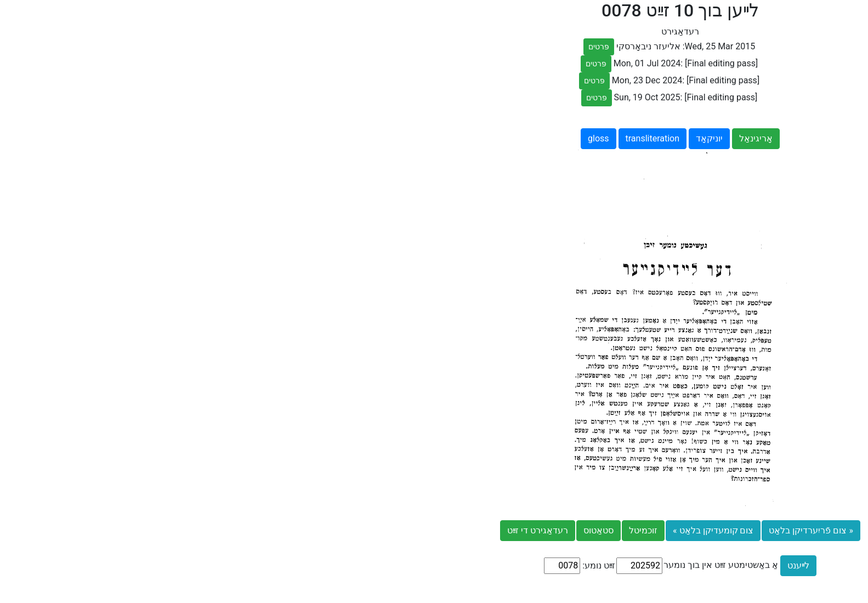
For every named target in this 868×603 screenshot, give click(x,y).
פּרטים (353, 47)
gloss (352, 138)
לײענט (552, 565)
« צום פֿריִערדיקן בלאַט (565, 530)
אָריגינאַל (510, 138)
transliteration (407, 138)
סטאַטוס (352, 530)
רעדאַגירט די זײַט (291, 530)
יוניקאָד (463, 138)
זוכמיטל (397, 530)
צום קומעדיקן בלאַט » (467, 530)
